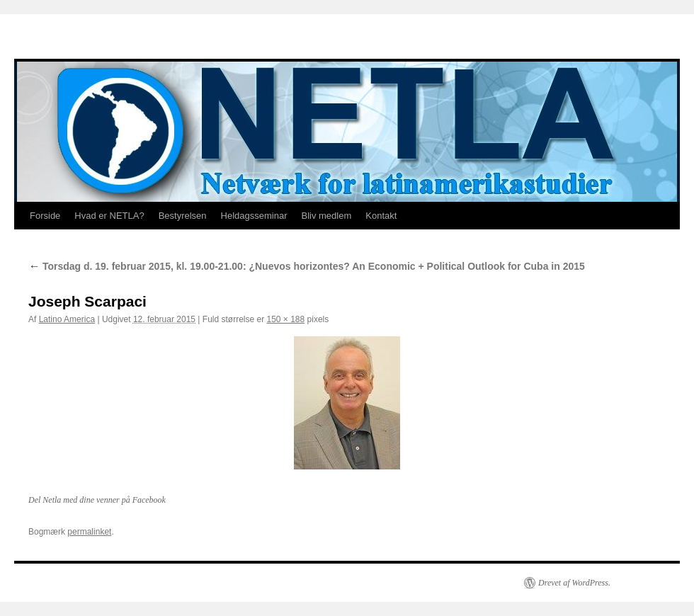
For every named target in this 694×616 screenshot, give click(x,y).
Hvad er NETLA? (109, 216)
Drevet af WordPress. (574, 583)
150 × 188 (286, 319)
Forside (45, 216)
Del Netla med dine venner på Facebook (97, 500)
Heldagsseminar (254, 216)
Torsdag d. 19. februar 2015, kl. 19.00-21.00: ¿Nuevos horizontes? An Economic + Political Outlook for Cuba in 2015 (307, 266)
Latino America (67, 319)
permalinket (89, 532)
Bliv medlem (326, 216)
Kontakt (381, 216)
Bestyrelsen (183, 216)
